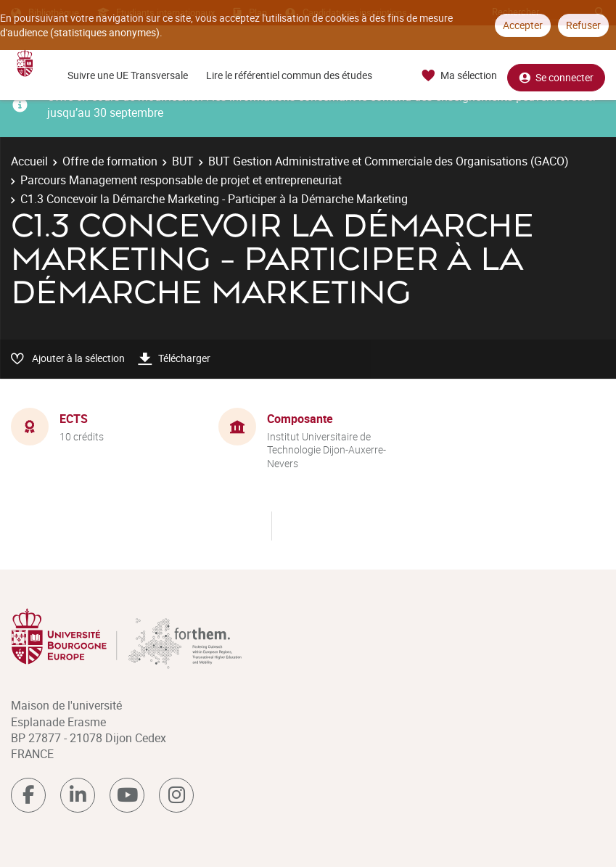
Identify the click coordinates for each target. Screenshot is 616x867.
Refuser (583, 25)
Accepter (523, 25)
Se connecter (556, 76)
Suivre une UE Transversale (128, 75)
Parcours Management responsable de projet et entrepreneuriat (181, 180)
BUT (183, 161)
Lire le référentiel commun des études (289, 75)
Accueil (29, 161)
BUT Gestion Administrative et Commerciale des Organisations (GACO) (389, 161)
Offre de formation (110, 161)
